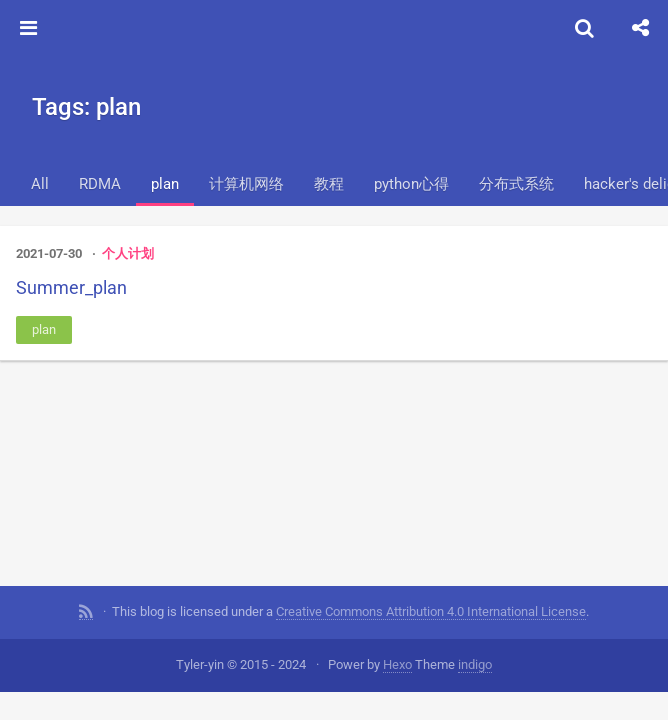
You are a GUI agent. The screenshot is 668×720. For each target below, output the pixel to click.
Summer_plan (71, 287)
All (40, 184)
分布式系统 (516, 184)
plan (165, 184)
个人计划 (128, 253)
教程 (329, 184)
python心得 (411, 184)
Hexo (397, 664)
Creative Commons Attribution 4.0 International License (431, 611)
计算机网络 (246, 184)
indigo (475, 664)
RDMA (100, 184)
